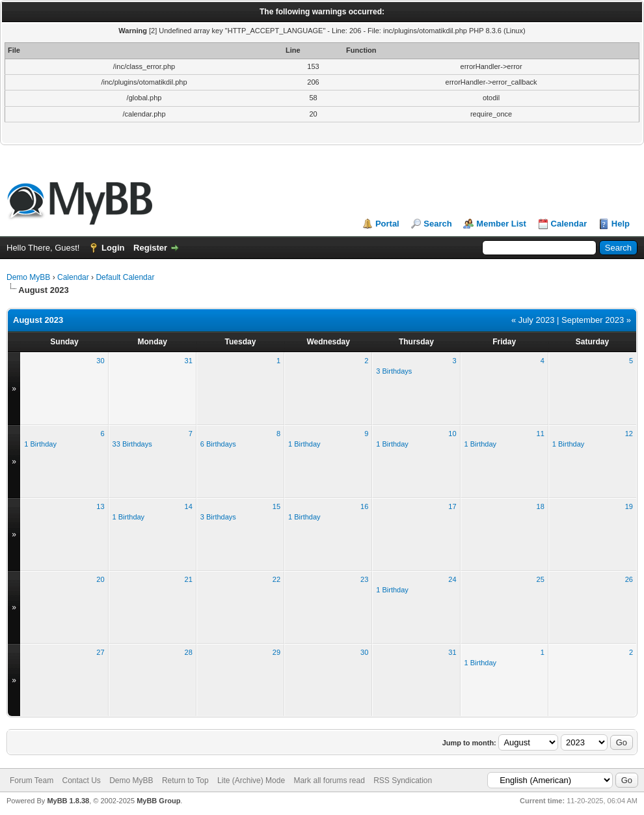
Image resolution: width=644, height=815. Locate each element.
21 (189, 579)
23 (364, 579)
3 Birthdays (394, 371)
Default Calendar (125, 277)
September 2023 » (596, 320)
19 (629, 506)
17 (452, 506)
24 (452, 579)
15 (276, 506)
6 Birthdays (218, 444)
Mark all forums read (329, 780)
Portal (387, 224)
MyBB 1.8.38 (68, 801)
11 (541, 434)
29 (276, 652)
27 (100, 652)
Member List (501, 224)
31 (189, 361)
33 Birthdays (132, 444)
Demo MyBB (28, 277)
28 (189, 652)
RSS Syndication (403, 780)
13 (100, 506)
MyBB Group (158, 801)
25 (541, 579)
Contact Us (81, 780)
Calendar (569, 224)
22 (276, 579)
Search (437, 224)
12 (629, 434)
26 (629, 579)
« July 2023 (533, 320)
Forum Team (32, 780)
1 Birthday (40, 444)
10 (452, 434)
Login (113, 248)
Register (150, 248)
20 (100, 579)
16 (364, 506)
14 (189, 506)
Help (621, 224)
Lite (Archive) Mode (251, 780)
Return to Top (185, 780)
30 (100, 361)
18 (541, 506)
